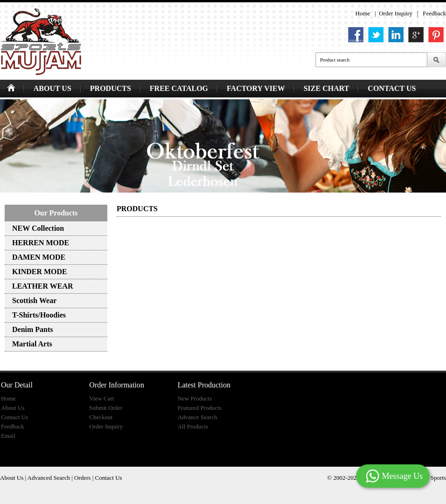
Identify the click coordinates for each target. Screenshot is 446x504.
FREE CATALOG (179, 88)
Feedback (434, 13)
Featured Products (200, 408)
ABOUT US (52, 88)
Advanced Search (49, 478)
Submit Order (106, 408)
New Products (195, 398)
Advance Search (198, 417)
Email (8, 436)
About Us (13, 408)
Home (363, 13)
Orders (82, 478)
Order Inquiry (396, 13)
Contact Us (14, 417)
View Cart (101, 398)
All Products (193, 426)
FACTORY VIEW (256, 88)
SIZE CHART (327, 88)
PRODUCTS (111, 88)
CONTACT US (392, 88)
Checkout (101, 417)
